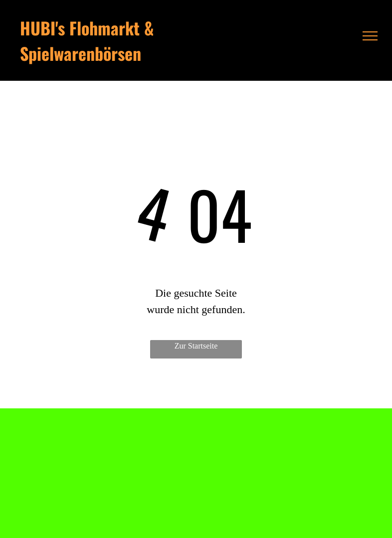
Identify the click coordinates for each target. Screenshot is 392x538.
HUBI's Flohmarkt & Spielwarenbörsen (87, 40)
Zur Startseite (196, 346)
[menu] (370, 36)
